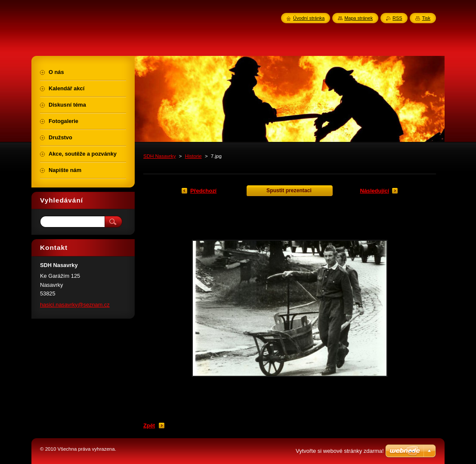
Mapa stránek (359, 18)
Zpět (149, 426)
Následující (374, 191)
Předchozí (203, 191)
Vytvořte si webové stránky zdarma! (340, 451)
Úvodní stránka (309, 18)
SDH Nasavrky (160, 156)
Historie (193, 156)
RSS (397, 18)
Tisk (426, 18)
